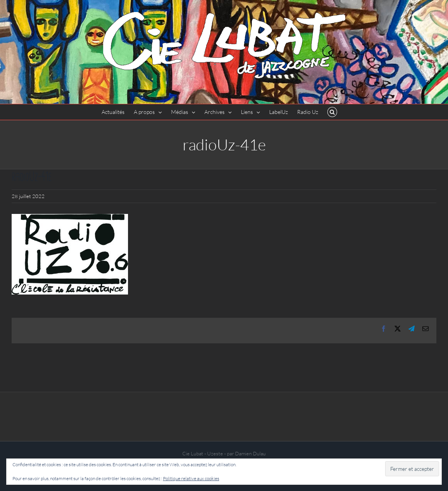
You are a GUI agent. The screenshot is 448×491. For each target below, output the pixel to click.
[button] (332, 112)
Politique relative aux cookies (191, 478)
